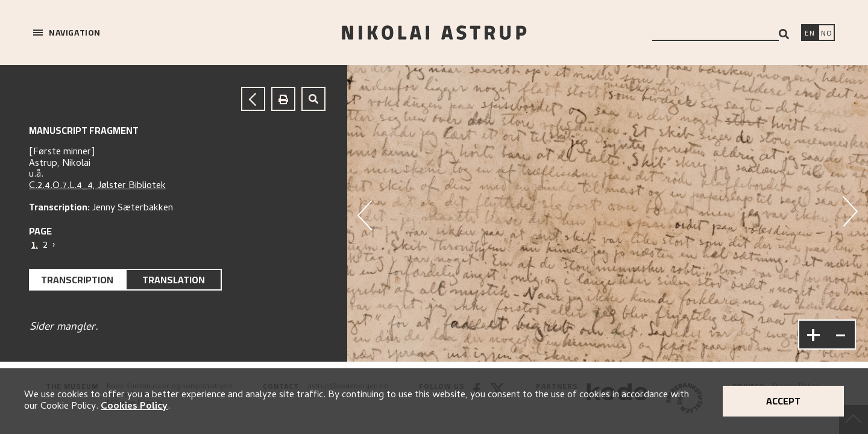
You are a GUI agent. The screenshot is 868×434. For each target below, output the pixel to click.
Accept (783, 401)
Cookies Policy (134, 407)
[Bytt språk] (826, 34)
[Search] (784, 34)
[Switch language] (810, 34)
